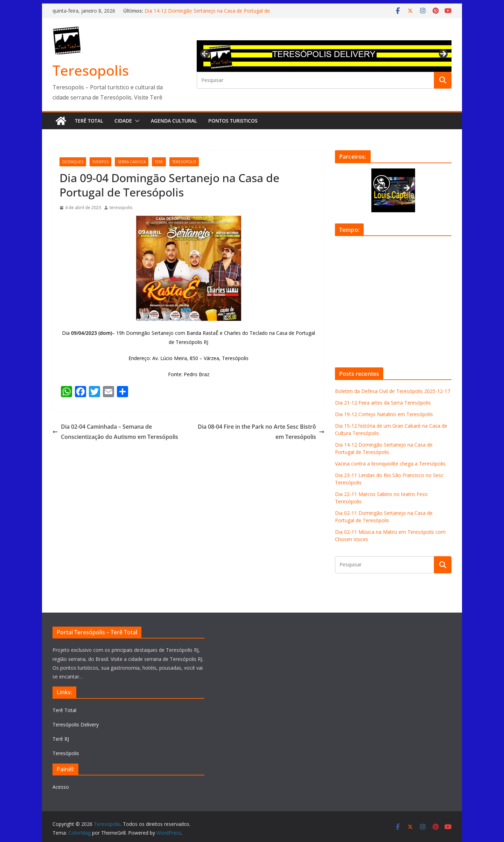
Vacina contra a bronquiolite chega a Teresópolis (390, 464)
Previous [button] (205, 53)
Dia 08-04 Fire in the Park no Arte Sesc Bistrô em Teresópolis (261, 432)
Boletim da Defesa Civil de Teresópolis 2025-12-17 (393, 391)
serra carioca (132, 162)
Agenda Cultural (174, 121)
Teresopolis (91, 70)
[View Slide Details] (324, 56)
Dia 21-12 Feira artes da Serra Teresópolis (383, 403)
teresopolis (184, 162)
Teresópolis (66, 753)
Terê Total (89, 121)
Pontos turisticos (233, 121)
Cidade (123, 121)
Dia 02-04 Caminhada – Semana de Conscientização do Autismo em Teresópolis (115, 432)
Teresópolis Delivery (76, 724)
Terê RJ (61, 739)
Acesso (61, 787)
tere (159, 162)
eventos (100, 162)
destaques (73, 162)
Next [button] (443, 54)
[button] (136, 121)
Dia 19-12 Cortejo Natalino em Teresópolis (384, 414)
